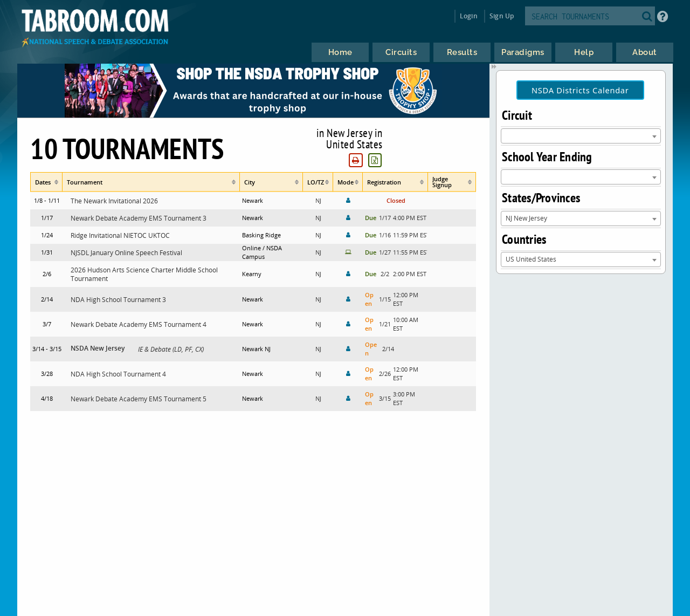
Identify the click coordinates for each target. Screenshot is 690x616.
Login (469, 16)
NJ (318, 200)
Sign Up (502, 16)
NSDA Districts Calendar (580, 90)
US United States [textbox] (531, 259)
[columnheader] (46, 182)
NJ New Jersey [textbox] (526, 218)
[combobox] (581, 136)
